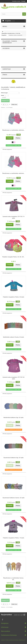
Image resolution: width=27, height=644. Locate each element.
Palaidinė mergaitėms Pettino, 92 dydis (14, 297)
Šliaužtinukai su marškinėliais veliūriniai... (13, 130)
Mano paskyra (6, 631)
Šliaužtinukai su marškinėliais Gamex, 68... (13, 579)
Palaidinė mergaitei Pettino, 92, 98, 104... (13, 257)
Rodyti (3, 95)
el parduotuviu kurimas (14, 640)
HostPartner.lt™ (22, 640)
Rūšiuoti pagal (4, 93)
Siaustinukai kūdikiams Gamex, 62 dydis (13, 498)
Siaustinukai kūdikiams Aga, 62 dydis (13, 458)
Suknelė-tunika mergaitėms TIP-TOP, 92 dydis (13, 378)
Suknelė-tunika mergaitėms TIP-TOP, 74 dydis (13, 217)
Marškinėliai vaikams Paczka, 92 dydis (13, 337)
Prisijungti (23, 1)
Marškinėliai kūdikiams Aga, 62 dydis (13, 418)
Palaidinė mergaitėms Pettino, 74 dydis (14, 538)
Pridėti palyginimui (8, 149)
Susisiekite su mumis (16, 1)
